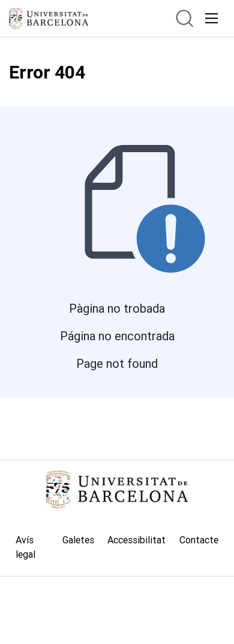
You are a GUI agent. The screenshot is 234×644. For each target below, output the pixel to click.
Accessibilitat (136, 540)
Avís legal (25, 547)
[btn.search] (184, 18)
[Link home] (117, 489)
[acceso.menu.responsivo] (211, 18)
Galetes (78, 540)
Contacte (199, 540)
